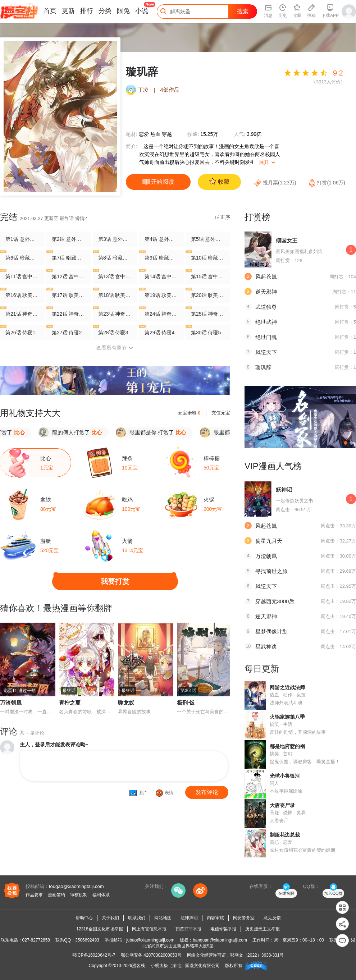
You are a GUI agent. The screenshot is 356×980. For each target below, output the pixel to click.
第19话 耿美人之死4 (161, 295)
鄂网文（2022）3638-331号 (257, 955)
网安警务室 (244, 918)
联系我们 (137, 918)
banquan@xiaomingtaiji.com (220, 940)
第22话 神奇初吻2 (69, 313)
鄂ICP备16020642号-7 (94, 955)
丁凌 (143, 90)
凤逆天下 (266, 352)
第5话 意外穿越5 (208, 239)
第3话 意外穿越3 (115, 239)
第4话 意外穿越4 (161, 239)
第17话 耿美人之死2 (69, 295)
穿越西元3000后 (275, 601)
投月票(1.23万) (276, 183)
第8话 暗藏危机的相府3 (115, 257)
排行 (87, 11)
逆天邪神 (266, 292)
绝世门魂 (266, 337)
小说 (142, 11)
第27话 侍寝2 (67, 332)
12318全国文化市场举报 (99, 929)
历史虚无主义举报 (263, 929)
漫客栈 (138, 966)
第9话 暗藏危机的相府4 (161, 257)
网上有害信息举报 (149, 929)
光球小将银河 (285, 776)
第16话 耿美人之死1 (22, 295)
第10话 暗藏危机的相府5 (208, 257)
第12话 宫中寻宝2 (69, 276)
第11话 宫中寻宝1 (22, 276)
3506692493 (87, 940)
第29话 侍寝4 (159, 332)
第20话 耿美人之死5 (208, 295)
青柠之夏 (70, 703)
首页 (50, 11)
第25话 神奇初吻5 (208, 313)
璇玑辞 (263, 367)
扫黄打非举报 (188, 929)
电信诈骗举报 (223, 929)
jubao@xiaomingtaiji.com (150, 940)
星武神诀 (266, 647)
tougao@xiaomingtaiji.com (76, 886)
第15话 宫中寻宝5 (208, 276)
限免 (123, 11)
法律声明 (189, 918)
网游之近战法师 (287, 687)
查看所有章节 (115, 348)
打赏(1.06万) (327, 183)
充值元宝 (221, 413)
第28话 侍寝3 (113, 332)
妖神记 (284, 489)
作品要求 (34, 895)
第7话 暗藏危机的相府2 (69, 257)
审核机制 (79, 895)
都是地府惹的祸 (287, 746)
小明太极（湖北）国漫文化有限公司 (185, 966)
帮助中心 (84, 918)
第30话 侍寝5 (206, 332)
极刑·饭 (186, 703)
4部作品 (170, 90)
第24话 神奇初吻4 (161, 313)
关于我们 (110, 918)
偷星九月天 (269, 541)
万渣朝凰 (11, 703)
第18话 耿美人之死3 (115, 295)
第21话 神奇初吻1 (22, 313)
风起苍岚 (266, 277)
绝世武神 (266, 322)
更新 (68, 11)
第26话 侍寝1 (20, 332)
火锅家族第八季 (287, 717)
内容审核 (215, 918)
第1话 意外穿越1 (22, 239)
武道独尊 (266, 307)
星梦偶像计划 (271, 631)
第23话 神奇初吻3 (115, 313)
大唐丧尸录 (282, 805)
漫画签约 (56, 895)
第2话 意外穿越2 (69, 239)
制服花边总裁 (285, 835)
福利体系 (101, 895)
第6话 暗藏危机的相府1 (22, 257)
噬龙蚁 (126, 703)
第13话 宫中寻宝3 (115, 276)
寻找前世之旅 (271, 571)
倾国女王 (287, 240)
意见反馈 (272, 918)
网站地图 (163, 918)
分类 (105, 11)
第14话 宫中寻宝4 (161, 276)
